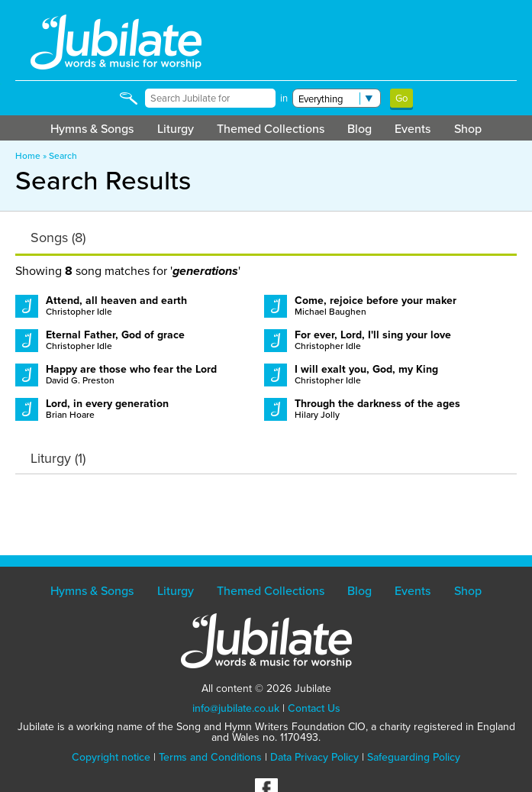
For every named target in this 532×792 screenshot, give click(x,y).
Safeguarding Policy (414, 757)
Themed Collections (271, 128)
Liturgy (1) (58, 458)
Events (413, 128)
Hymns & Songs (92, 128)
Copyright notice (111, 757)
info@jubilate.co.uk (236, 708)
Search (63, 155)
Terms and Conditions (210, 757)
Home (28, 155)
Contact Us (314, 708)
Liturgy (176, 128)
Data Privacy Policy (314, 757)
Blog (360, 128)
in (284, 98)
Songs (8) (58, 238)
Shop (468, 128)
